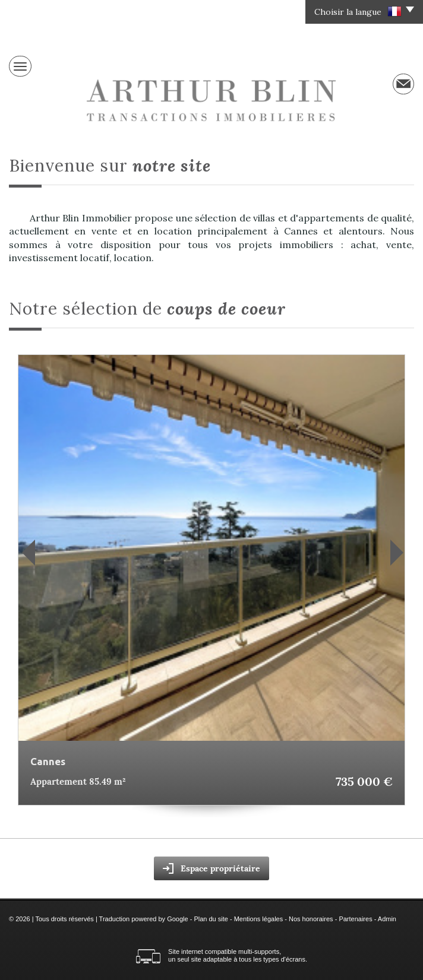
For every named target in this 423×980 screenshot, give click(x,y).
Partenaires (355, 919)
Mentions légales (259, 919)
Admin (387, 919)
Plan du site (211, 919)
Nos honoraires (311, 919)
